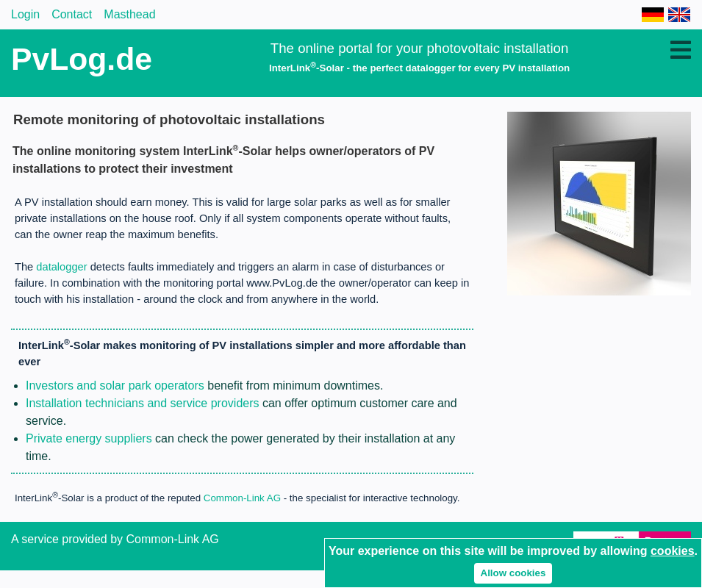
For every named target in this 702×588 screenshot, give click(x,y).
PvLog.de (82, 59)
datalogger (61, 267)
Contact (72, 14)
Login (25, 14)
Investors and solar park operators (115, 386)
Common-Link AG (242, 499)
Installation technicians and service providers (143, 403)
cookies (673, 551)
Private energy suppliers (89, 438)
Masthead (129, 14)
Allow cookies (513, 573)
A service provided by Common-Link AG (115, 539)
